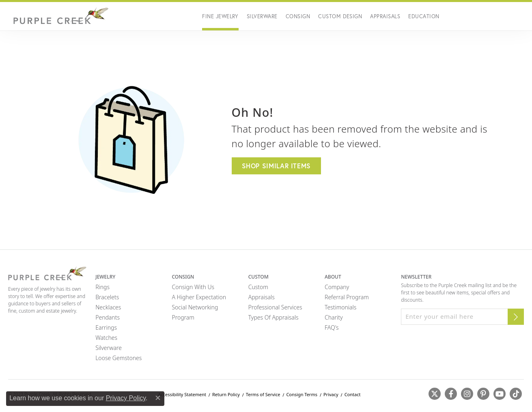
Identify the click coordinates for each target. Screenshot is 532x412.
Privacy (331, 394)
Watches (106, 338)
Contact (353, 394)
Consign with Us (193, 287)
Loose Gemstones (118, 358)
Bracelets (107, 297)
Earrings (106, 327)
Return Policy (226, 394)
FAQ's (332, 327)
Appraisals (385, 16)
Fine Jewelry (220, 16)
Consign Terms (302, 394)
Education (424, 16)
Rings (102, 287)
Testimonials (340, 307)
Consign (298, 16)
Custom (258, 287)
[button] (465, 16)
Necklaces (108, 307)
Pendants (108, 317)
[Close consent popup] (158, 398)
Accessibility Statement (182, 394)
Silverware (262, 16)
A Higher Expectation (199, 297)
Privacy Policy (126, 398)
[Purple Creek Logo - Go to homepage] (59, 16)
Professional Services (275, 307)
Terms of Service (263, 394)
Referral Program (347, 297)
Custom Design (340, 16)
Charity (334, 317)
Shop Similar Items (277, 166)
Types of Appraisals (274, 317)
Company (337, 287)
